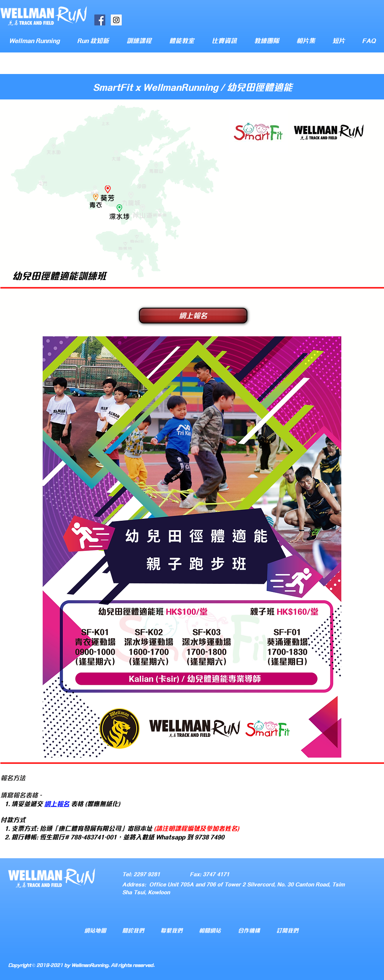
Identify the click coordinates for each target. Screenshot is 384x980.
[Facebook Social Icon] (100, 20)
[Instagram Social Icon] (116, 20)
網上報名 (57, 803)
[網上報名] (193, 316)
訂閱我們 (287, 930)
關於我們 (133, 930)
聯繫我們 (171, 930)
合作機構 (249, 930)
